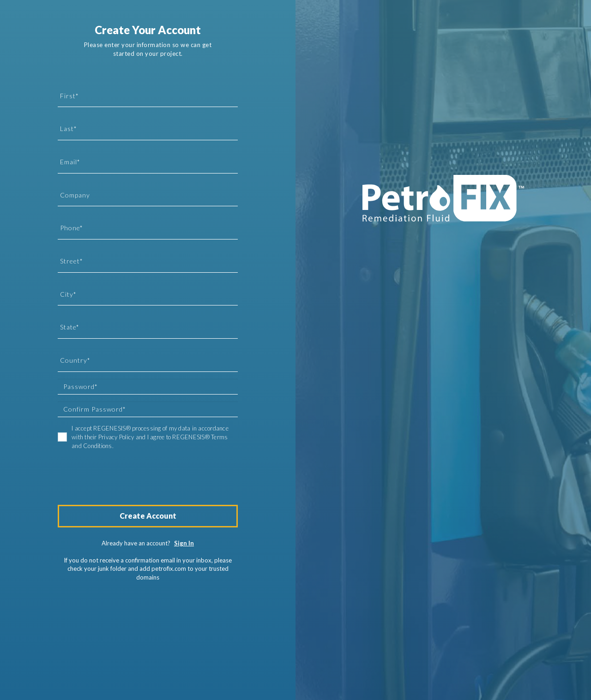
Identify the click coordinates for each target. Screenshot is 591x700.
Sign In (184, 543)
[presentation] (128, 473)
